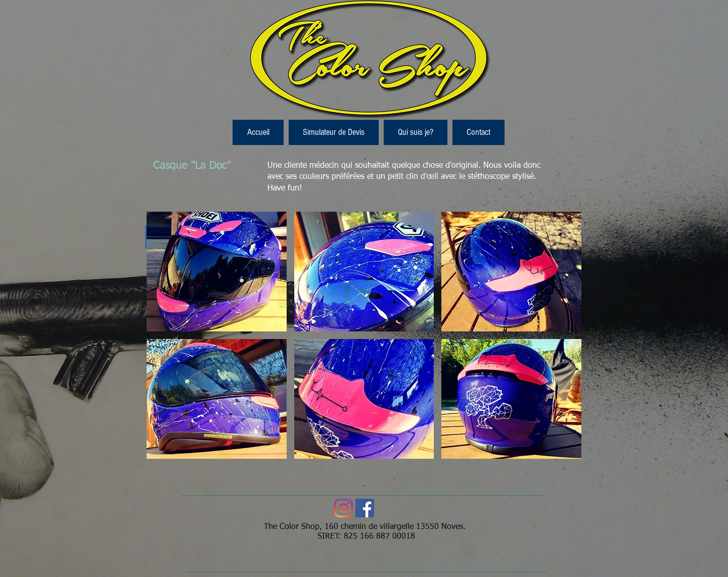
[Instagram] (344, 508)
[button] (217, 272)
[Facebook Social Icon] (365, 508)
